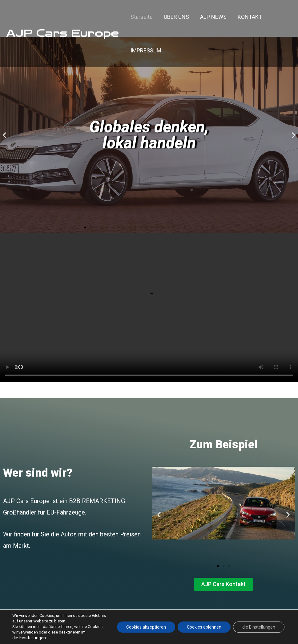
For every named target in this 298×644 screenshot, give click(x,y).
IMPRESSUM (146, 50)
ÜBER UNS (176, 17)
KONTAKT (250, 17)
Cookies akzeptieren (146, 627)
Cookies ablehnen (204, 627)
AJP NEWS (213, 17)
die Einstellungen (259, 627)
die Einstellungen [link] (30, 638)
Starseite (142, 17)
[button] (85, 228)
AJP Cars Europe (62, 33)
